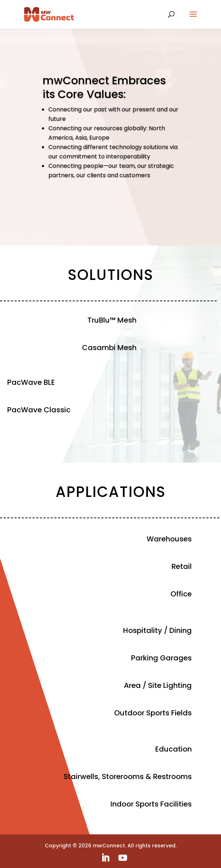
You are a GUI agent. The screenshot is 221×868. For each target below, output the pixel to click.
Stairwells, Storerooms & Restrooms (128, 776)
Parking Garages (161, 658)
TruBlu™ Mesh (112, 320)
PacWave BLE (31, 382)
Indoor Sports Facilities (151, 804)
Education (174, 749)
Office (181, 594)
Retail (182, 566)
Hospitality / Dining (157, 630)
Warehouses (169, 539)
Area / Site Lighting (158, 685)
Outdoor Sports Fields (153, 713)
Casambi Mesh (109, 348)
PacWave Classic (39, 410)
